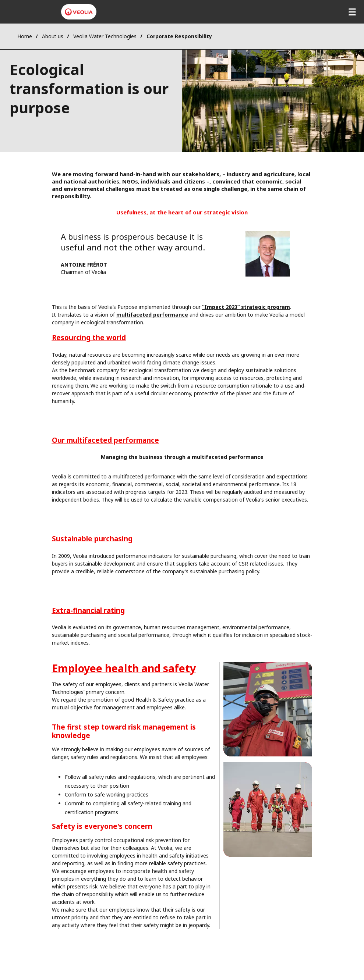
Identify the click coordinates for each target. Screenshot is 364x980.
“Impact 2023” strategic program (246, 307)
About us (53, 36)
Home (25, 36)
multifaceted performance (152, 315)
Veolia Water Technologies (105, 36)
